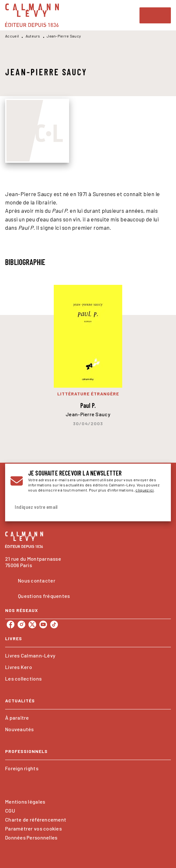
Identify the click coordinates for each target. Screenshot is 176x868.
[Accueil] (32, 15)
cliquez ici (144, 490)
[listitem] (11, 624)
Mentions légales (25, 802)
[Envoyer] (158, 507)
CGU (10, 810)
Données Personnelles (31, 837)
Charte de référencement (36, 819)
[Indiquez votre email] (80, 507)
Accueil (12, 36)
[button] (88, 656)
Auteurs (33, 36)
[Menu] (155, 15)
